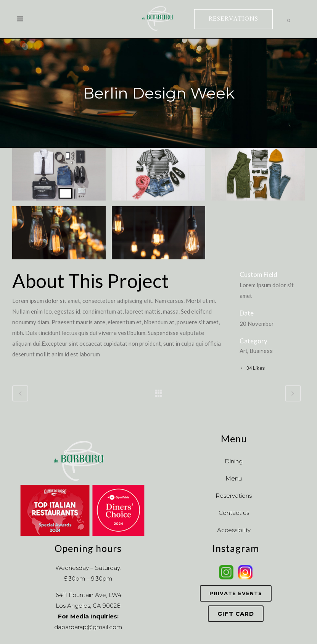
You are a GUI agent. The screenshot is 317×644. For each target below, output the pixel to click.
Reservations (234, 496)
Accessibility (234, 530)
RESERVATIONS (233, 19)
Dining (234, 461)
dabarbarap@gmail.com (88, 627)
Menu (234, 478)
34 (256, 368)
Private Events (236, 593)
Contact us (234, 513)
